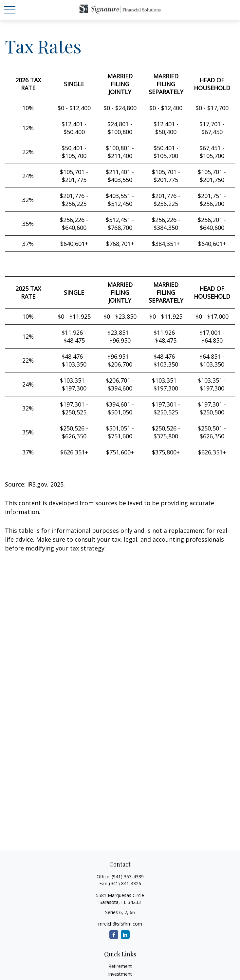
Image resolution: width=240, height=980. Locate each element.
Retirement (120, 966)
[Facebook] (114, 935)
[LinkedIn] (125, 935)
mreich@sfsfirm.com (120, 924)
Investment (120, 974)
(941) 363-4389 (128, 877)
